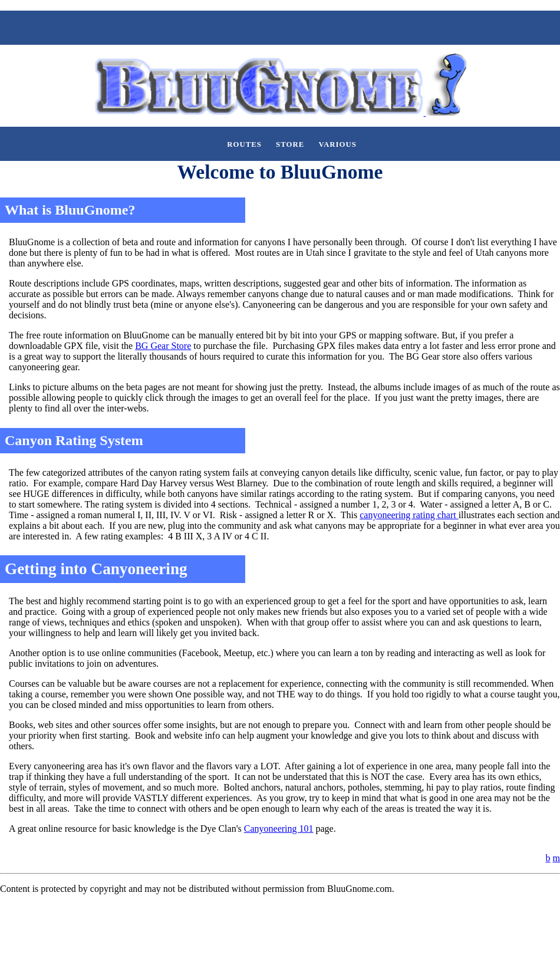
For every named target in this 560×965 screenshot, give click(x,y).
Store (290, 144)
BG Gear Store (163, 346)
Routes (244, 144)
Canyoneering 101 (279, 829)
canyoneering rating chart (409, 515)
